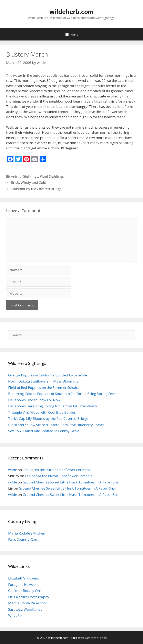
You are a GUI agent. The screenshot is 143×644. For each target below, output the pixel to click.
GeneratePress (96, 638)
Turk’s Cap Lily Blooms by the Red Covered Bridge (48, 418)
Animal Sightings (24, 176)
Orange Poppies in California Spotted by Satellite (48, 375)
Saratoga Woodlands (25, 609)
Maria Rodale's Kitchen (27, 533)
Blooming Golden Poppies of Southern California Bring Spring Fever (63, 394)
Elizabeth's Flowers (24, 578)
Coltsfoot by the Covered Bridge (36, 189)
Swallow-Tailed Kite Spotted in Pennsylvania (44, 431)
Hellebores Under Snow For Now (34, 400)
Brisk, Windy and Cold (29, 182)
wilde (13, 470)
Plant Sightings (52, 176)
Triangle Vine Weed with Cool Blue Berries (42, 412)
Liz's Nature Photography (29, 597)
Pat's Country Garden (25, 540)
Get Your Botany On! (24, 591)
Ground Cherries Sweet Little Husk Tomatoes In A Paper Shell (72, 482)
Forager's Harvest (22, 584)
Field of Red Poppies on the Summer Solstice (44, 388)
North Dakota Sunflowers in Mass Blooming (43, 381)
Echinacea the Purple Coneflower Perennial (57, 470)
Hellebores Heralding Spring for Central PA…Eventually (53, 406)
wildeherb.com (72, 12)
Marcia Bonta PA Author (28, 603)
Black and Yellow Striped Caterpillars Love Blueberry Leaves (56, 425)
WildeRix (15, 615)
